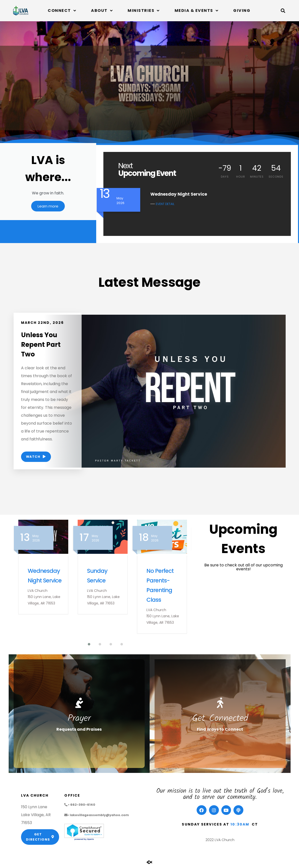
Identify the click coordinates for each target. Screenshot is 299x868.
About (102, 11)
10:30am (240, 825)
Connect (62, 11)
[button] (283, 11)
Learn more (48, 209)
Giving (242, 10)
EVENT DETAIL (165, 204)
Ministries (144, 11)
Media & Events (197, 11)
